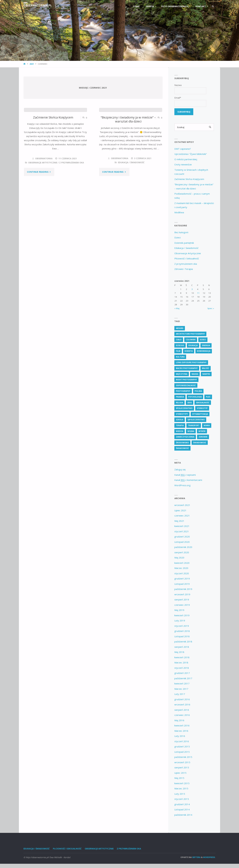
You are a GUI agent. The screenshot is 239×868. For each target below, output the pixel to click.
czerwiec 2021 (182, 516)
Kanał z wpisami (185, 475)
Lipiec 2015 (180, 773)
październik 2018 (183, 642)
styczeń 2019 (182, 626)
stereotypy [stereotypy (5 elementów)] (182, 414)
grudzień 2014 (182, 804)
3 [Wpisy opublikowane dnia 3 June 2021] (192, 289)
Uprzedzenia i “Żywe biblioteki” (191, 154)
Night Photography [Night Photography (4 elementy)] (186, 380)
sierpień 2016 (182, 710)
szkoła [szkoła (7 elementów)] (180, 420)
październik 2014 (183, 815)
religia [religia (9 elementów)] (179, 403)
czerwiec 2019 (182, 605)
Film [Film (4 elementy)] (178, 351)
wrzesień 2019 (182, 594)
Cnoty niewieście (183, 165)
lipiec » (211, 309)
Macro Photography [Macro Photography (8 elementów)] (187, 368)
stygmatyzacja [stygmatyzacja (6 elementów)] (200, 414)
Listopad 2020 (182, 542)
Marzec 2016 (181, 731)
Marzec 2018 (181, 663)
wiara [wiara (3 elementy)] (207, 426)
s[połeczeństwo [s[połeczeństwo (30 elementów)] (196, 420)
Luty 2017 (180, 694)
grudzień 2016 (182, 699)
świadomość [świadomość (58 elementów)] (182, 448)
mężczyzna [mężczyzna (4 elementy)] (182, 374)
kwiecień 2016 (182, 726)
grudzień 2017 (182, 673)
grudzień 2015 (182, 747)
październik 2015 (183, 757)
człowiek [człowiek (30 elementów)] (191, 340)
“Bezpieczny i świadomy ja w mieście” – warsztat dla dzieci (128, 157)
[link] (213, 6)
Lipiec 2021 (180, 511)
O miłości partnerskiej (186, 159)
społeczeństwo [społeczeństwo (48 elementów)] (184, 408)
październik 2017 (183, 678)
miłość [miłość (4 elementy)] (206, 368)
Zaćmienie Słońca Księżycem (53, 155)
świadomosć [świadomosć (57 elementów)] (200, 443)
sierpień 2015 (182, 768)
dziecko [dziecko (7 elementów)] (180, 346)
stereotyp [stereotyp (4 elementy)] (202, 408)
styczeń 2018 (182, 668)
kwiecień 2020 (182, 563)
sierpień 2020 (182, 553)
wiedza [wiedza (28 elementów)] (180, 431)
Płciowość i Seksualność (187, 259)
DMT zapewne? (183, 149)
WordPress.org (182, 485)
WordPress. (209, 857)
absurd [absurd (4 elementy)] (180, 328)
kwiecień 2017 (182, 684)
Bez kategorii (181, 232)
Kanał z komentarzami (188, 480)
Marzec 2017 (181, 689)
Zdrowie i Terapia (184, 269)
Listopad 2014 (182, 810)
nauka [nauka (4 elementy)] (195, 374)
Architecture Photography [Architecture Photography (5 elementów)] (190, 334)
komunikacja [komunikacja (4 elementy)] (204, 351)
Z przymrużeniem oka (72, 200)
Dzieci (177, 238)
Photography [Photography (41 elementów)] (183, 391)
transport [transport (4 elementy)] (194, 426)
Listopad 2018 (182, 636)
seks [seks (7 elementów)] (190, 403)
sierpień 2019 (182, 600)
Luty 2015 (180, 794)
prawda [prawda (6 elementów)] (180, 397)
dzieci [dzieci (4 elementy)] (203, 340)
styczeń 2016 (182, 741)
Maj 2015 (179, 778)
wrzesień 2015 (182, 762)
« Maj (177, 309)
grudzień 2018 (182, 631)
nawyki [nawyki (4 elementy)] (206, 374)
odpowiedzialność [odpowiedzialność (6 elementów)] (186, 386)
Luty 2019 (180, 621)
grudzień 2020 (182, 537)
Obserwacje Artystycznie (43, 200)
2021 (32, 64)
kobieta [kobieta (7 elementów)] (189, 351)
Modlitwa (179, 213)
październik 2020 (183, 547)
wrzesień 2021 (182, 505)
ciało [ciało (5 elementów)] (179, 340)
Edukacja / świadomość (131, 200)
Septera (196, 857)
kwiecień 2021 (182, 526)
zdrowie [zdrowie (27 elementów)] (203, 437)
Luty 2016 (180, 736)
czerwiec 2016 (182, 715)
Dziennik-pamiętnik (184, 243)
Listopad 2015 (182, 752)
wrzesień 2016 (182, 705)
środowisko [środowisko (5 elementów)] (182, 443)
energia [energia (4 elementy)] (206, 346)
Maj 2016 (179, 720)
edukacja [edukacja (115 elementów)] (193, 346)
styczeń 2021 (182, 532)
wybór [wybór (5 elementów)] (202, 431)
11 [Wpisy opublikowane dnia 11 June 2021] (198, 293)
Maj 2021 (179, 521)
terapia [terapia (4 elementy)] (180, 426)
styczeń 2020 (182, 573)
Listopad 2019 (182, 584)
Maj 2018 (179, 652)
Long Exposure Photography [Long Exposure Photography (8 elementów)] (191, 363)
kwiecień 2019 (182, 615)
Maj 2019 (179, 610)
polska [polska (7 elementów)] (198, 391)
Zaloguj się (180, 470)
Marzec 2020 (181, 568)
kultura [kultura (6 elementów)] (180, 357)
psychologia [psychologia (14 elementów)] (195, 397)
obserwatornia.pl (38, 5)
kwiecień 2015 (182, 783)
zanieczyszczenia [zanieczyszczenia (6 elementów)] (185, 437)
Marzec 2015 (181, 789)
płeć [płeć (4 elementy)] (208, 397)
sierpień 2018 (182, 647)
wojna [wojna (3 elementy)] (191, 431)
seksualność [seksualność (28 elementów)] (203, 403)
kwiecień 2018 (182, 657)
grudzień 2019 (182, 579)
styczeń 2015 (182, 799)
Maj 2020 (179, 558)
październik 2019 (183, 589)
